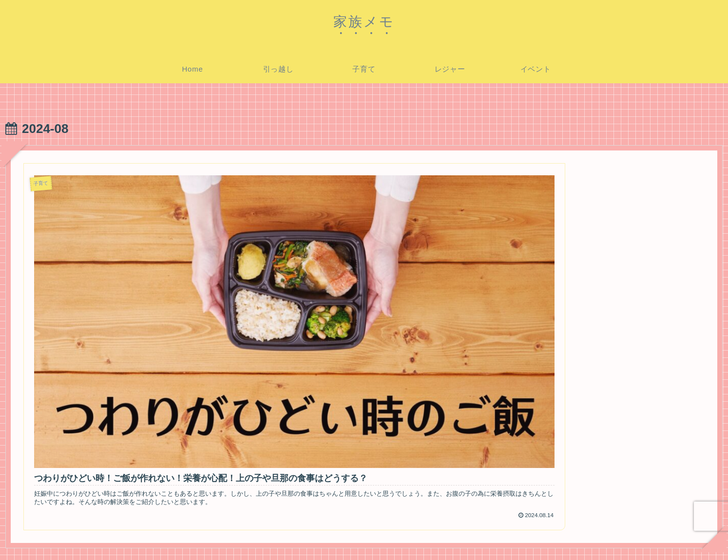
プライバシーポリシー (589, 537)
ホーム (535, 537)
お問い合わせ (654, 537)
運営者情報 (702, 537)
